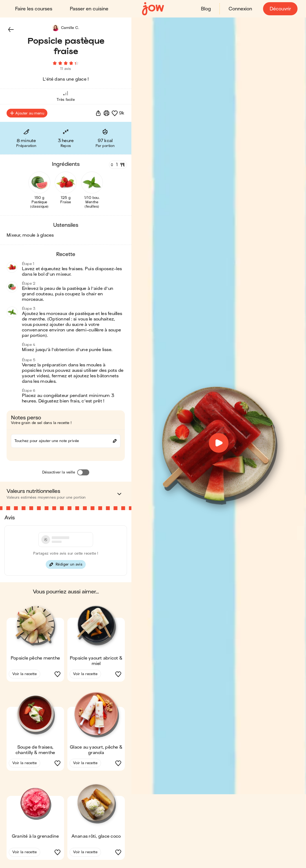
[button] (11, 30)
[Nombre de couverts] (117, 166)
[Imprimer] (106, 115)
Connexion (240, 9)
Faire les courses (34, 9)
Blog (206, 9)
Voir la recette (24, 676)
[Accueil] (153, 9)
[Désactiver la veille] (83, 474)
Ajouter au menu (27, 115)
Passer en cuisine (89, 9)
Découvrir (280, 9)
